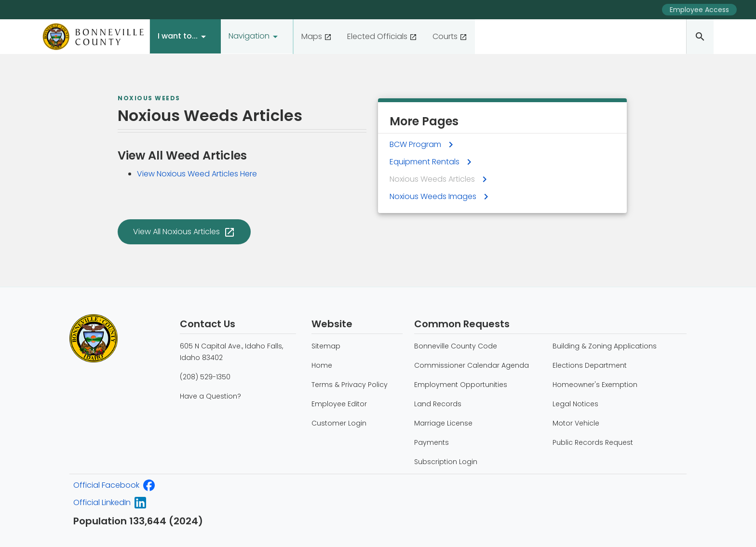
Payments (432, 442)
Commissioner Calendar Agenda (472, 365)
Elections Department (590, 365)
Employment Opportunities (461, 385)
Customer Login (339, 423)
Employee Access (699, 10)
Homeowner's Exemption (595, 385)
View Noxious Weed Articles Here (197, 174)
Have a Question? (210, 396)
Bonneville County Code (456, 346)
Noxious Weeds (149, 98)
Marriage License (443, 423)
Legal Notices (575, 404)
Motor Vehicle (576, 423)
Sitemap (326, 346)
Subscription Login (446, 462)
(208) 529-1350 (205, 377)
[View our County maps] (317, 37)
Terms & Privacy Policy (350, 385)
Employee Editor (339, 404)
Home (322, 365)
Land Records (438, 404)
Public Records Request (593, 442)
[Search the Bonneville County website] (700, 37)
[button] (185, 36)
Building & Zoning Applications (605, 346)
